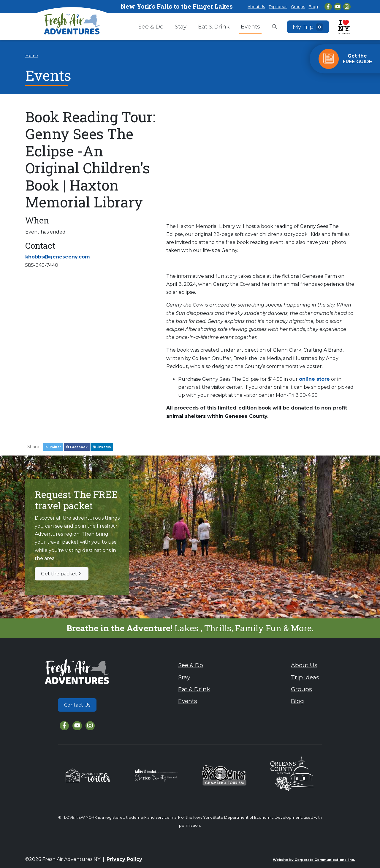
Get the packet (62, 574)
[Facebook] (328, 7)
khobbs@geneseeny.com (58, 257)
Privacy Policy (124, 859)
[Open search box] (274, 27)
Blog (313, 7)
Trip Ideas (278, 7)
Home (32, 55)
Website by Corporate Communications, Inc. (314, 860)
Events (250, 26)
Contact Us (77, 705)
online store (314, 379)
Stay (181, 26)
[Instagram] (347, 7)
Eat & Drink (214, 26)
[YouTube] (338, 7)
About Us (256, 7)
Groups (298, 7)
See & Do (151, 26)
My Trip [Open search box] (308, 27)
